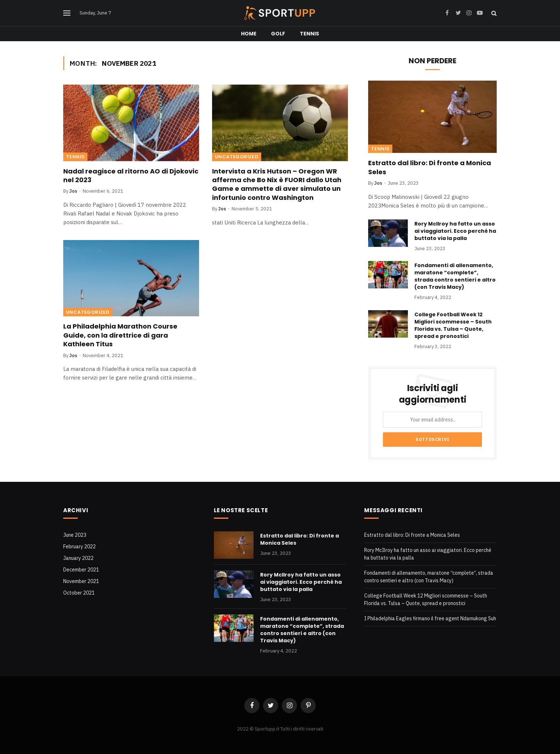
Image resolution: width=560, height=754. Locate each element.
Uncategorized (237, 157)
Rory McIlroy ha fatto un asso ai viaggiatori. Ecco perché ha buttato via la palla (455, 231)
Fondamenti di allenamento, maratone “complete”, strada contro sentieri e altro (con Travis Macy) (455, 276)
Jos (73, 191)
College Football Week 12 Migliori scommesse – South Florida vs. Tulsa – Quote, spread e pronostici (453, 325)
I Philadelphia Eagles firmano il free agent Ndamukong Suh (430, 618)
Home (249, 34)
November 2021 (81, 581)
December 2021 (81, 570)
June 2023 (75, 535)
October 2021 (79, 593)
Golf (278, 34)
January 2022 (78, 558)
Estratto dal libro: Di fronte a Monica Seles (430, 167)
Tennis (310, 34)
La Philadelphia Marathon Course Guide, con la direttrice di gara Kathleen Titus (120, 335)
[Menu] (67, 13)
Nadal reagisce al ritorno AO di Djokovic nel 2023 (131, 176)
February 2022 (79, 547)
